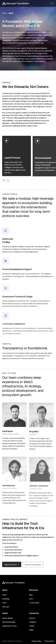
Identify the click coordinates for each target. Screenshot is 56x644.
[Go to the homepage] (13, 583)
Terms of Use (49, 641)
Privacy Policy (37, 641)
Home (4, 13)
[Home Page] (16, 3)
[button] (52, 3)
